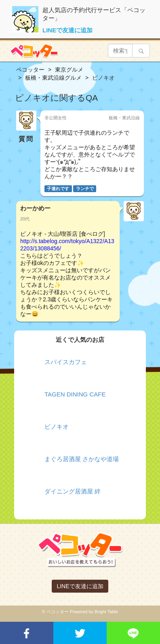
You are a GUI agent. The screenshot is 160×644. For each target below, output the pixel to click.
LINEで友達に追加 (67, 30)
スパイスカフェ (66, 362)
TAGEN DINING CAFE (75, 394)
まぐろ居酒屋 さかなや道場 (82, 459)
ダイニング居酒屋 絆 (73, 491)
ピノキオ (57, 427)
